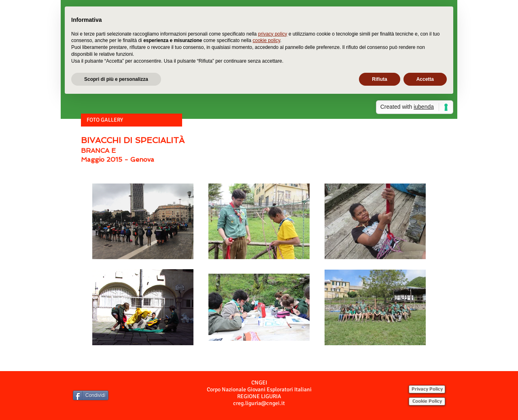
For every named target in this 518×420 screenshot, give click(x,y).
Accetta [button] (425, 79)
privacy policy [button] (273, 34)
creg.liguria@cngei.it (259, 403)
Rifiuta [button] (379, 79)
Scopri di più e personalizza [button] (116, 79)
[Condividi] (91, 395)
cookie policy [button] (266, 40)
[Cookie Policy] (427, 401)
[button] (132, 120)
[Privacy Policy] (427, 389)
